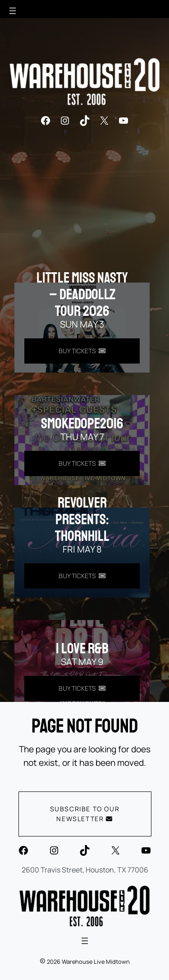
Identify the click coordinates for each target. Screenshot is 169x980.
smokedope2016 (82, 424)
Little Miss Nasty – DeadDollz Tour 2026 (82, 295)
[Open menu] (13, 11)
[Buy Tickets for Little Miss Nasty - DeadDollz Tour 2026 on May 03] (82, 351)
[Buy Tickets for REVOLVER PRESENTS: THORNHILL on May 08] (82, 576)
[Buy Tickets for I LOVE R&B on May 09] (82, 688)
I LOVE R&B (82, 649)
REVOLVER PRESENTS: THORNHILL (82, 520)
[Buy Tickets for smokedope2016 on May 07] (82, 463)
